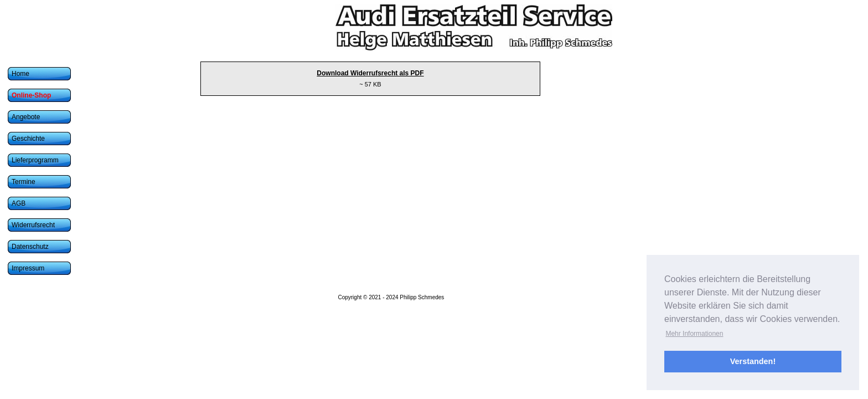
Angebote (26, 117)
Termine (24, 182)
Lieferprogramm (35, 160)
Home (20, 74)
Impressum (28, 268)
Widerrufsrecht (33, 225)
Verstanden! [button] (753, 361)
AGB (19, 203)
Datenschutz (30, 247)
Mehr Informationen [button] (694, 334)
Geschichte (28, 139)
